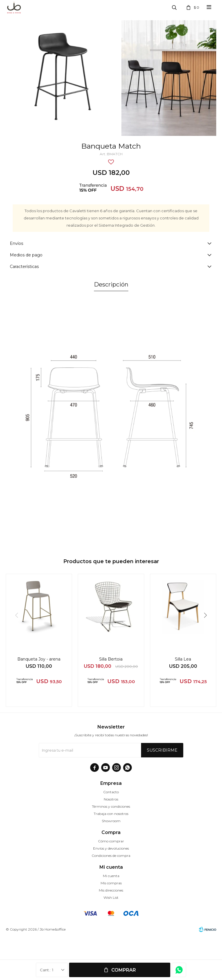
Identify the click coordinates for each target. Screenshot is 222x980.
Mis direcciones (111, 890)
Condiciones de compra (111, 856)
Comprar (124, 970)
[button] (208, 627)
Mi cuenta (111, 876)
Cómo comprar (111, 841)
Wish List (111, 897)
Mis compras (111, 883)
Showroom (111, 821)
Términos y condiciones (111, 806)
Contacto (111, 792)
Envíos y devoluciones (111, 848)
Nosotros (111, 799)
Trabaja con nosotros (111, 814)
